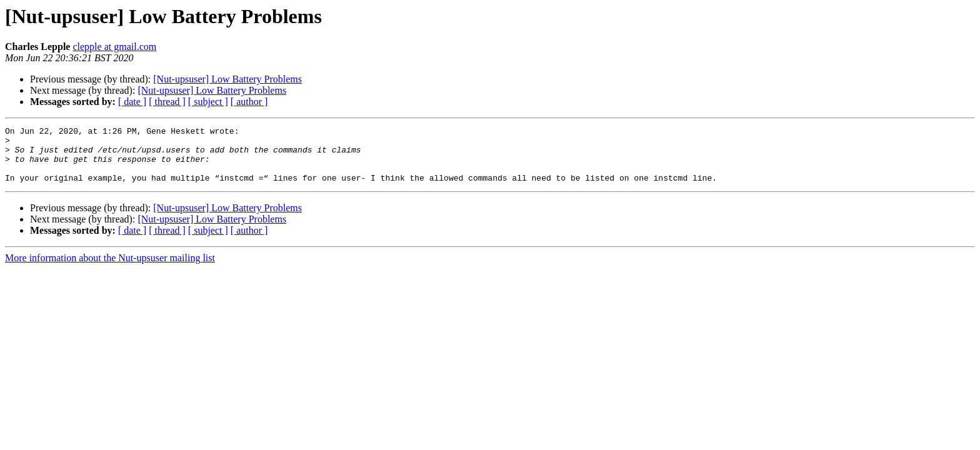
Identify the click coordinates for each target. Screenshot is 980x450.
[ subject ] (208, 102)
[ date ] (132, 102)
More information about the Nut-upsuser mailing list (110, 269)
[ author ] (249, 102)
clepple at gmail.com (114, 47)
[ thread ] (167, 102)
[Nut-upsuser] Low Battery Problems (227, 79)
